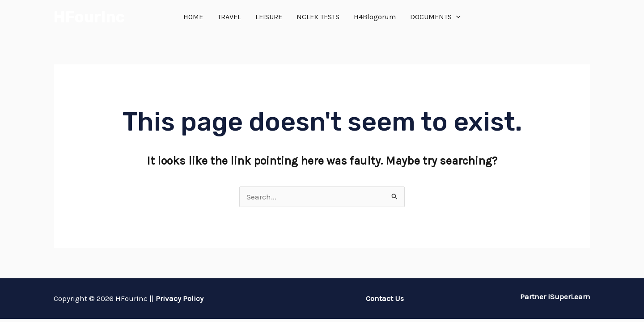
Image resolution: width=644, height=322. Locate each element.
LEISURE (269, 17)
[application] (456, 17)
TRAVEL (229, 17)
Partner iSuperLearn (554, 297)
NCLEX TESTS (318, 17)
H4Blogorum (375, 17)
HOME (193, 17)
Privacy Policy (180, 298)
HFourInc (89, 17)
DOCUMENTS (435, 17)
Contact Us (385, 298)
